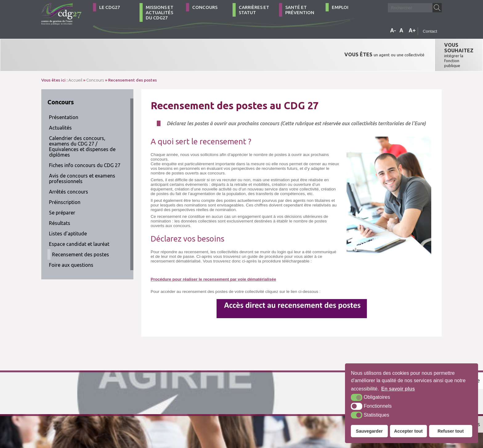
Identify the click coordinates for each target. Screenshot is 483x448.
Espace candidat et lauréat (79, 225)
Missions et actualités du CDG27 (160, 12)
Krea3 (254, 415)
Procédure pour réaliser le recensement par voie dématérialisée (213, 260)
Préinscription (65, 183)
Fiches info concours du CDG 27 (85, 146)
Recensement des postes (81, 236)
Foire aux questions (71, 246)
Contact (430, 31)
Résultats (60, 204)
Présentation (64, 98)
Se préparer (62, 194)
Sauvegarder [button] (369, 431)
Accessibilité (229, 415)
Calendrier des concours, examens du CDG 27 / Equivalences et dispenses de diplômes (82, 128)
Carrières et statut (254, 10)
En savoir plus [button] (398, 389)
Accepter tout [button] (408, 431)
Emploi (340, 7)
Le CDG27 (110, 7)
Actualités (60, 109)
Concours (205, 7)
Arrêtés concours (69, 173)
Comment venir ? (130, 415)
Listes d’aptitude (68, 215)
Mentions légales (198, 415)
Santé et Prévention (300, 10)
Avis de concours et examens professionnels (82, 160)
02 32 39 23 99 (69, 415)
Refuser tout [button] (451, 431)
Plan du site (166, 415)
